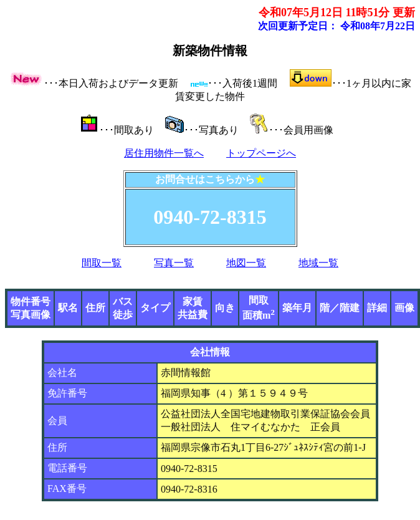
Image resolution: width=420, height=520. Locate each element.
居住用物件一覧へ (164, 153)
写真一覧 (174, 263)
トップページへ (261, 153)
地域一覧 (318, 263)
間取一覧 (102, 263)
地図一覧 (246, 263)
